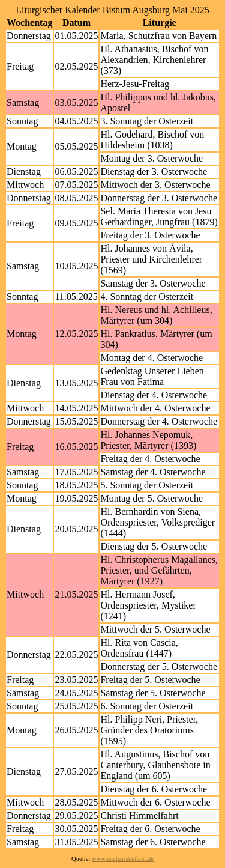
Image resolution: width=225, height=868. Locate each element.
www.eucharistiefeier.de (123, 859)
